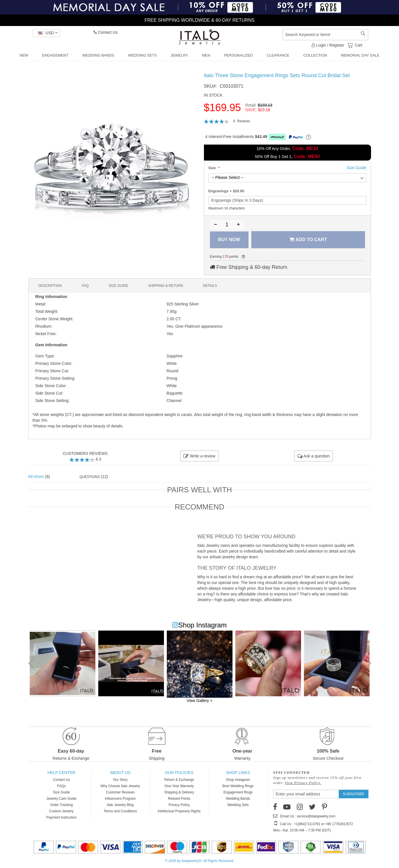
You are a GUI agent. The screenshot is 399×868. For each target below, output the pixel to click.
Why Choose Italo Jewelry (120, 786)
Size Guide (62, 792)
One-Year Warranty (179, 786)
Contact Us (106, 32)
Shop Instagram (238, 780)
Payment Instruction (61, 817)
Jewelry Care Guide (61, 799)
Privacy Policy (179, 805)
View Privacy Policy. (303, 783)
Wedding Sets (238, 805)
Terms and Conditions (120, 811)
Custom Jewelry (61, 811)
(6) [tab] (39, 477)
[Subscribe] (353, 794)
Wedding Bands (238, 799)
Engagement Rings (238, 792)
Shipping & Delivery (179, 792)
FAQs (61, 786)
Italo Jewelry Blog (120, 805)
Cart (358, 45)
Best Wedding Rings (238, 786)
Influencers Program (120, 799)
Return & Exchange (179, 780)
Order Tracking (61, 805)
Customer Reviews (120, 792)
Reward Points (179, 799)
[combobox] (325, 35)
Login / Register (328, 45)
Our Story (120, 780)
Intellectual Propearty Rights (179, 811)
